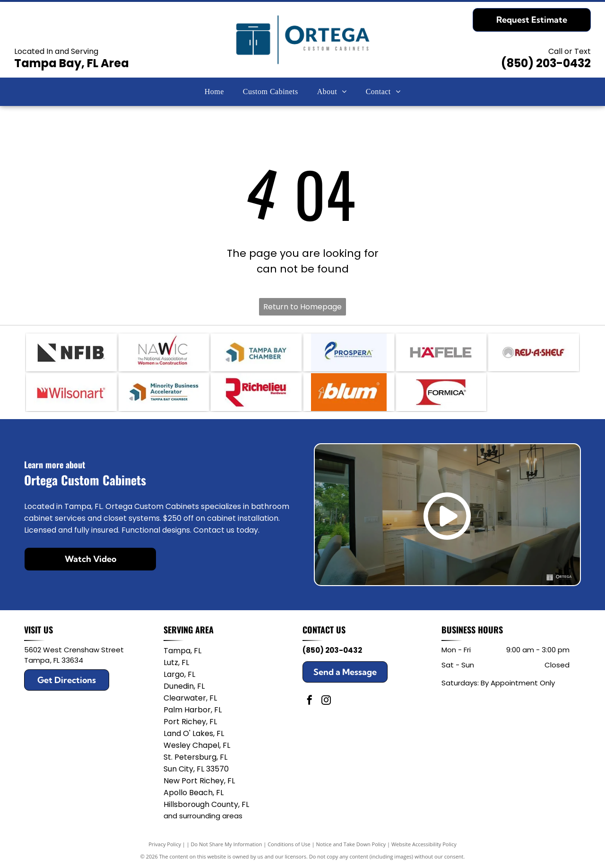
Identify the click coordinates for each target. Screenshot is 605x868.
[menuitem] (214, 92)
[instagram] (326, 701)
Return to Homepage (302, 307)
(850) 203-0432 (546, 63)
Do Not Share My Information (227, 844)
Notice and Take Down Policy (351, 844)
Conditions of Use (289, 844)
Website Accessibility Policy (424, 844)
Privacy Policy (165, 844)
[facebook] (310, 701)
